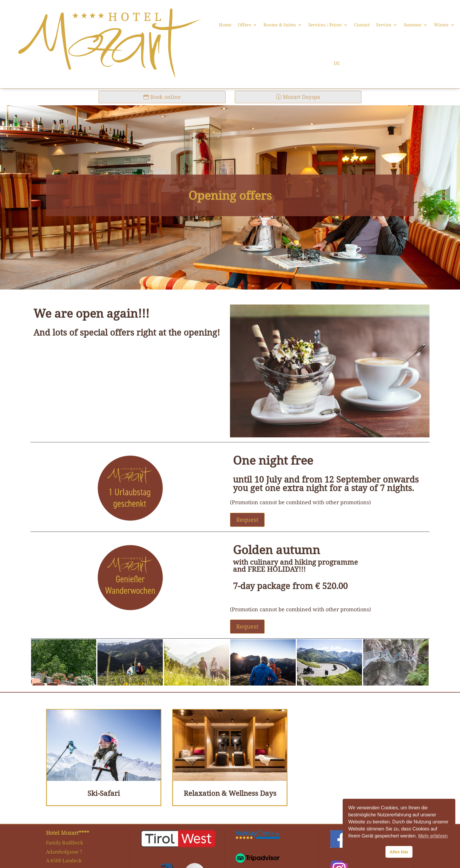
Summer (413, 25)
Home (225, 25)
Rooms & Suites (280, 25)
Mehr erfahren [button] (433, 836)
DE (337, 63)
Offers (245, 25)
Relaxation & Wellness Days (230, 793)
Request (247, 520)
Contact (362, 25)
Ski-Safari (104, 793)
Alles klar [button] (399, 852)
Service (384, 25)
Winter (441, 25)
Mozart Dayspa (301, 97)
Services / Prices (325, 25)
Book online (165, 97)
